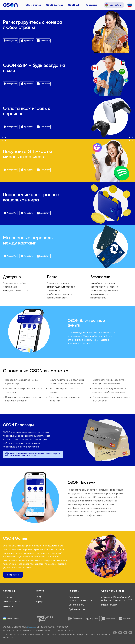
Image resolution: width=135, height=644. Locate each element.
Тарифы (40, 602)
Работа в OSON (12, 602)
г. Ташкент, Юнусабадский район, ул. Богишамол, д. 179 (117, 598)
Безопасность (76, 605)
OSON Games (33, 5)
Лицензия (32, 627)
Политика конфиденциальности (80, 598)
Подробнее (13, 575)
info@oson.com (109, 605)
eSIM (38, 597)
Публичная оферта (79, 609)
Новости (8, 597)
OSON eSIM (74, 5)
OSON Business (55, 5)
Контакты (91, 5)
